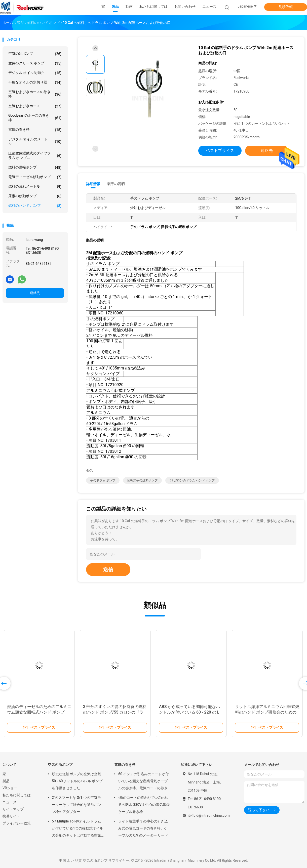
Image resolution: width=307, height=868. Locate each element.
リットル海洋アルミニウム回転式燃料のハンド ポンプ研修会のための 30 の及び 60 (267, 712)
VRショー (10, 788)
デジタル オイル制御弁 (35, 73)
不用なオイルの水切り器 (35, 82)
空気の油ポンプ (35, 54)
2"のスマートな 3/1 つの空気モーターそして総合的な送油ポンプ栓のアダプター (76, 805)
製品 (6, 781)
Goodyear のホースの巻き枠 (35, 118)
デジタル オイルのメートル (35, 141)
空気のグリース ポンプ (35, 63)
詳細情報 (93, 184)
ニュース (10, 802)
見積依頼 (286, 7)
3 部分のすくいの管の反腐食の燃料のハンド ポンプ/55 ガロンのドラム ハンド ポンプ (115, 712)
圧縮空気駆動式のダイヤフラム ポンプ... (35, 155)
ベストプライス (220, 151)
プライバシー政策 (17, 823)
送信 (108, 569)
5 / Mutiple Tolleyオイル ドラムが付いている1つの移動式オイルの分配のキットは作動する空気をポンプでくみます (78, 829)
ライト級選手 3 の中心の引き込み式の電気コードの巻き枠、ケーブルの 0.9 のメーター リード (143, 828)
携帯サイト (11, 816)
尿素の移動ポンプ (35, 196)
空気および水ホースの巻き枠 (35, 94)
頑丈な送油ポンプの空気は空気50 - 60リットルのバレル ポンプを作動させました (77, 781)
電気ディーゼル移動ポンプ (35, 177)
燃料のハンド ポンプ (35, 206)
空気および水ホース (35, 106)
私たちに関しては (17, 795)
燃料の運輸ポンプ (35, 168)
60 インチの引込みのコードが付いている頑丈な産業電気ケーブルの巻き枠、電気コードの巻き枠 (144, 782)
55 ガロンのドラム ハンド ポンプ (192, 480)
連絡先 (35, 293)
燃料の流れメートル (35, 187)
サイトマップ (13, 809)
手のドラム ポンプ (103, 480)
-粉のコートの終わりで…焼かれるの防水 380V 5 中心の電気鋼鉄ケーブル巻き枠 (144, 805)
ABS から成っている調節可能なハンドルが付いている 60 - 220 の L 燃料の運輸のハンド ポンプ (189, 712)
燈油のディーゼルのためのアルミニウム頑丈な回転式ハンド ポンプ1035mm (39, 712)
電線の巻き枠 (35, 130)
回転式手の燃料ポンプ (142, 480)
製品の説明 (116, 184)
